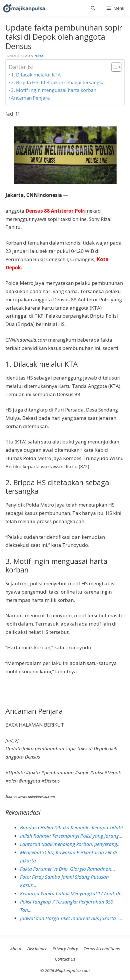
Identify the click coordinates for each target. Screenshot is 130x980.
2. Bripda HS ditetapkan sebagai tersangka (58, 82)
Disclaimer (37, 949)
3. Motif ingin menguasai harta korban (54, 90)
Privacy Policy (65, 949)
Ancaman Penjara (30, 98)
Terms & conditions (102, 949)
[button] (93, 8)
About (16, 949)
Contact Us (65, 959)
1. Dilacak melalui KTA (36, 75)
